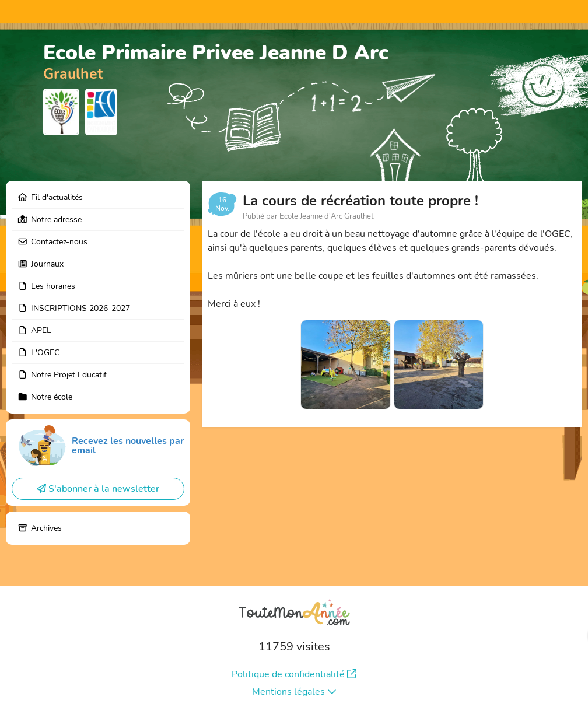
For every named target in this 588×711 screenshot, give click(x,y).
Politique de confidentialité (294, 674)
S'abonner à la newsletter (98, 489)
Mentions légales (294, 692)
